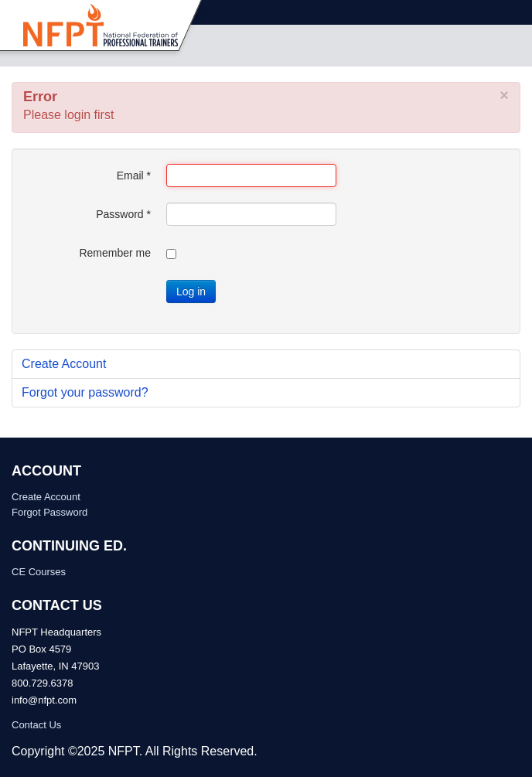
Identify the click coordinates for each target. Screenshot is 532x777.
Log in (191, 291)
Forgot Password (49, 512)
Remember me (115, 253)
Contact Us (36, 725)
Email (134, 176)
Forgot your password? (85, 392)
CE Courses (39, 572)
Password (123, 214)
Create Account (64, 364)
